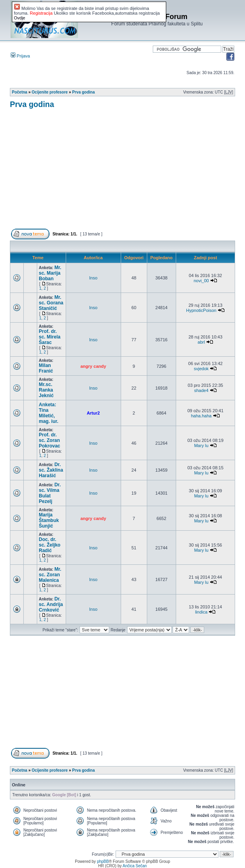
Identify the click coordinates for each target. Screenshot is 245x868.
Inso (93, 278)
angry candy (93, 366)
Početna (20, 92)
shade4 (201, 390)
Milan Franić (46, 368)
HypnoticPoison (201, 310)
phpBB (103, 861)
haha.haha (201, 416)
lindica (201, 612)
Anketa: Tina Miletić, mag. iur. (48, 413)
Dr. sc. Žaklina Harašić (51, 470)
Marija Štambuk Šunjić (49, 520)
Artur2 (93, 413)
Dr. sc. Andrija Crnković (51, 604)
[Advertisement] (127, 172)
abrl (201, 342)
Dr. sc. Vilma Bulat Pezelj (50, 493)
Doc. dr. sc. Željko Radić (50, 545)
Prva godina (83, 92)
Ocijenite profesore (50, 92)
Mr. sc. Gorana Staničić (51, 303)
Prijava (20, 56)
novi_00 (201, 281)
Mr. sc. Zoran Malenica (50, 575)
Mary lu (201, 445)
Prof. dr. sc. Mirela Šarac (50, 337)
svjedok (201, 369)
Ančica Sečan (135, 866)
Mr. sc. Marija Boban (50, 273)
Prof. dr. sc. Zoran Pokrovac (49, 440)
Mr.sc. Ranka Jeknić (46, 390)
